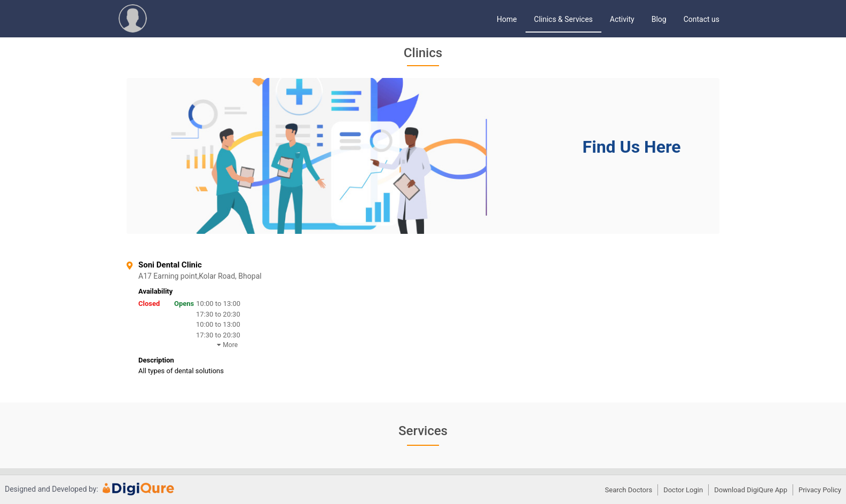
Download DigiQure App (751, 490)
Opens (184, 304)
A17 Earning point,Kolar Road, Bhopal (236, 276)
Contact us (702, 19)
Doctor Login (683, 490)
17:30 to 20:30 (218, 314)
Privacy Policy (820, 490)
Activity (622, 19)
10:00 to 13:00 (218, 304)
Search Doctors (629, 490)
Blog (659, 19)
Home (507, 19)
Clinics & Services (563, 19)
